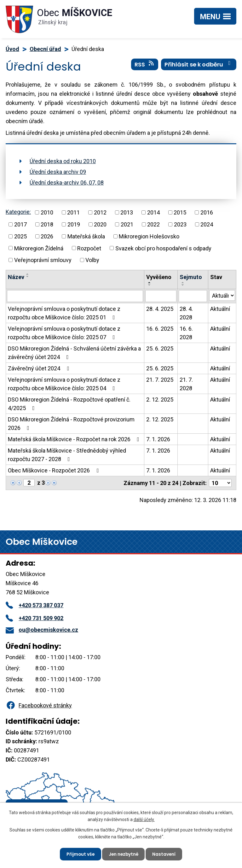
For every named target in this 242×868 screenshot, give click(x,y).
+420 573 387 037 (35, 605)
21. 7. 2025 (160, 380)
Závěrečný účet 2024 (40, 368)
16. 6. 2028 (186, 333)
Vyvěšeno (159, 277)
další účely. (144, 819)
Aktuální (220, 309)
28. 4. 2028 (186, 313)
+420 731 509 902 (35, 618)
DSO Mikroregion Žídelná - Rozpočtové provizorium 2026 (71, 424)
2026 (47, 236)
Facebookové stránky (39, 705)
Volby (92, 260)
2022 (153, 224)
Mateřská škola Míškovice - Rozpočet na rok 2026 (75, 439)
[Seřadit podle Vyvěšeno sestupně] (150, 285)
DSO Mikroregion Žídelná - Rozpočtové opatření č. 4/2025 (69, 404)
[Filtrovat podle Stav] (222, 295)
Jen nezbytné (124, 854)
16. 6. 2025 (160, 329)
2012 (100, 212)
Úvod (12, 49)
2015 (180, 212)
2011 (73, 212)
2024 (207, 224)
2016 (207, 212)
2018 (47, 224)
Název (16, 277)
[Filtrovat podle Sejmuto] (193, 296)
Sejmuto (191, 277)
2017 (20, 224)
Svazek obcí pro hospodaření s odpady (163, 248)
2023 (180, 224)
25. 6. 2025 (160, 348)
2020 (100, 224)
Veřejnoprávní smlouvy (43, 260)
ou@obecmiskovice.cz (42, 630)
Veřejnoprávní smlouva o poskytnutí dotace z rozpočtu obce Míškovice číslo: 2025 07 (64, 333)
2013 (127, 212)
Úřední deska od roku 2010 (63, 161)
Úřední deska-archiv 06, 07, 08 (67, 183)
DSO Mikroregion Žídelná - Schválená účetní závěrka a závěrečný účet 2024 (74, 353)
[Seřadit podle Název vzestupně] (28, 274)
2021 (127, 224)
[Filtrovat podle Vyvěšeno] (161, 296)
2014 (153, 212)
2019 (74, 224)
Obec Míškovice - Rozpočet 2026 (55, 470)
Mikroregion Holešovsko (149, 236)
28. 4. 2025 (160, 309)
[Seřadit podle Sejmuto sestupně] (183, 285)
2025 (20, 236)
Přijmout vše (80, 854)
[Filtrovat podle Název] (75, 296)
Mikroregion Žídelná (39, 248)
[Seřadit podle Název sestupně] (28, 277)
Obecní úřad (45, 49)
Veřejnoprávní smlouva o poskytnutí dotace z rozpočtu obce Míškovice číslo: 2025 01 (64, 313)
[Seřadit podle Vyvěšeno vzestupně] (150, 283)
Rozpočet (89, 248)
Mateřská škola (86, 236)
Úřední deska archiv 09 (58, 172)
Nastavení (165, 854)
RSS (145, 65)
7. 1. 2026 (158, 439)
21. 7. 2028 (186, 384)
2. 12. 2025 (160, 400)
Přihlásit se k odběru (199, 65)
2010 (47, 212)
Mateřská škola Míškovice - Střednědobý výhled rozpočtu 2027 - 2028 (67, 455)
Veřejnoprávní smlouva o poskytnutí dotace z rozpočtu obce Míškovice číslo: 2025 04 (64, 384)
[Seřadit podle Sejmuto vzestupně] (183, 283)
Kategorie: (18, 212)
